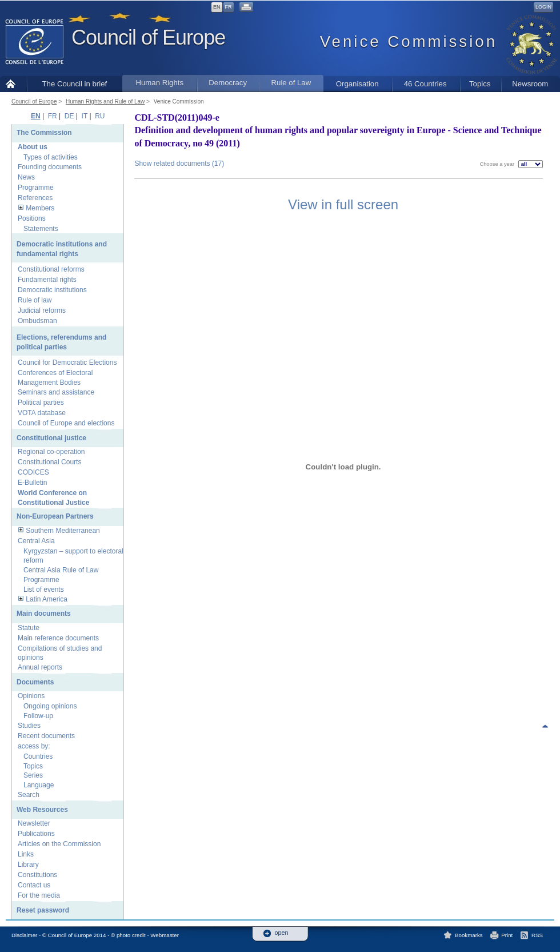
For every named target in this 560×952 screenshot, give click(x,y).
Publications (36, 834)
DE (69, 116)
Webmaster (165, 935)
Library (28, 865)
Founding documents (50, 167)
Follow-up (38, 716)
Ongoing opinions (50, 706)
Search (29, 795)
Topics (480, 84)
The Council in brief (75, 84)
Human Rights (159, 83)
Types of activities (51, 157)
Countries (38, 756)
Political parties (41, 403)
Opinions (31, 696)
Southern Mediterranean (63, 531)
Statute (29, 628)
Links (26, 854)
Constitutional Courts (49, 462)
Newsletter (34, 823)
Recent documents (46, 736)
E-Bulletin (32, 483)
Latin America (47, 599)
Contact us (34, 885)
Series (33, 775)
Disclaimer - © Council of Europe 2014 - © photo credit (79, 935)
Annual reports (40, 667)
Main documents (44, 614)
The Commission (44, 133)
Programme (36, 188)
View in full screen (343, 204)
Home (13, 84)
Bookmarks (469, 935)
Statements (41, 229)
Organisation (357, 84)
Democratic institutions (52, 290)
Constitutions (37, 875)
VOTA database (42, 413)
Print (507, 935)
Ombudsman (37, 321)
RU (100, 116)
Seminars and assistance (56, 392)
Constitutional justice (51, 438)
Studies (29, 726)
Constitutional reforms (51, 269)
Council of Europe (148, 37)
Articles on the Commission (59, 844)
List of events (44, 589)
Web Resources (42, 810)
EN (217, 7)
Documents (35, 682)
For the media (39, 895)
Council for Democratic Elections (67, 363)
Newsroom (530, 84)
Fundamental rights (47, 280)
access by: (34, 746)
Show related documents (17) (179, 164)
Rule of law (35, 300)
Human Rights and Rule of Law (105, 101)
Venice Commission (179, 101)
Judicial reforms (42, 310)
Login (543, 7)
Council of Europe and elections (66, 423)
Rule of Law (291, 83)
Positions (32, 218)
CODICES (33, 472)
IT (85, 116)
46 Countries (425, 84)
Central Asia (36, 541)
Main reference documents (58, 638)
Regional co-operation (51, 452)
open (282, 933)
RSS (537, 935)
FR (229, 7)
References (35, 198)
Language (39, 785)
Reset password (43, 910)
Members (40, 208)
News (26, 177)
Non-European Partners (55, 516)
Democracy (228, 83)
